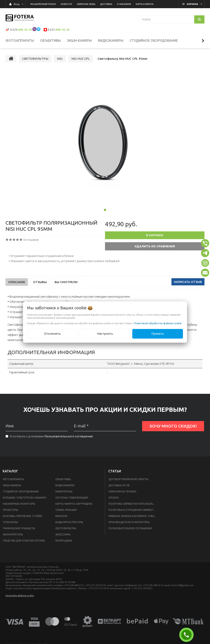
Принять (158, 334)
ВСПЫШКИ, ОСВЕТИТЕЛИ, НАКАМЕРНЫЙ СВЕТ (27, 500)
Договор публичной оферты (128, 481)
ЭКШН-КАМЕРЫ (12, 488)
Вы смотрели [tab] (66, 284)
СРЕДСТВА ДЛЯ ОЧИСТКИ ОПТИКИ (24, 543)
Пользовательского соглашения (69, 439)
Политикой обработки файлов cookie (158, 323)
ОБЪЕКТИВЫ (63, 481)
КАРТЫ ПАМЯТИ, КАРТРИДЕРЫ (74, 506)
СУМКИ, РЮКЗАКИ (66, 512)
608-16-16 (25, 30)
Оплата (114, 500)
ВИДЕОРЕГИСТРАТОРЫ (69, 524)
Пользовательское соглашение (130, 531)
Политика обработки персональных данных (134, 506)
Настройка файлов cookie (20, 598)
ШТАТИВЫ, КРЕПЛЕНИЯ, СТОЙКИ (23, 518)
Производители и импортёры (129, 524)
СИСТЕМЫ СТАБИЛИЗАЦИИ (72, 500)
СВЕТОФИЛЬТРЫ (66, 531)
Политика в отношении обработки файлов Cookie (134, 512)
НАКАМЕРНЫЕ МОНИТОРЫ (19, 506)
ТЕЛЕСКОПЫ (10, 524)
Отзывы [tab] (40, 284)
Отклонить (52, 334)
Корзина (192, 4)
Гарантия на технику (122, 494)
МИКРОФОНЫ (64, 494)
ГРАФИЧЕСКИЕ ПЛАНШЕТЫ (19, 531)
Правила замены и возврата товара (133, 518)
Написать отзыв (188, 284)
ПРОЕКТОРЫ (10, 512)
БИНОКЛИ (61, 518)
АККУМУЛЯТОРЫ (13, 537)
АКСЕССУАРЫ (63, 537)
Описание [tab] (17, 284)
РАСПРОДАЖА (64, 543)
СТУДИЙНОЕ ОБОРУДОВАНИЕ (21, 494)
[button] (205, 243)
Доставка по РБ (119, 488)
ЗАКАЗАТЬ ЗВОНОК (188, 635)
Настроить (105, 334)
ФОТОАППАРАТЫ (13, 481)
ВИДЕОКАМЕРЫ (65, 488)
